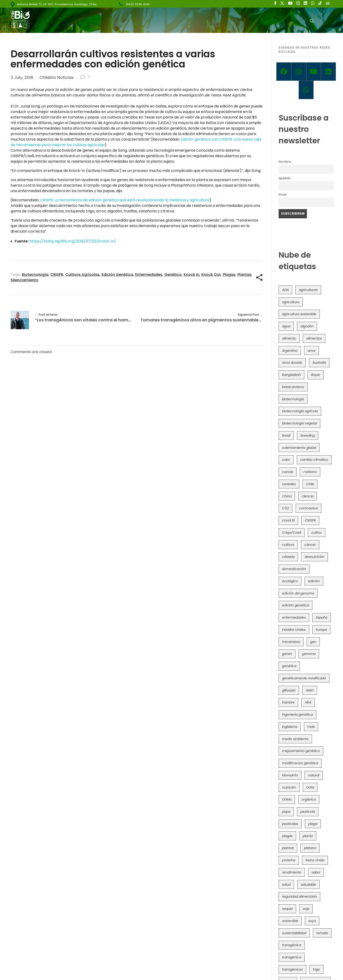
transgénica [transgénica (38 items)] (292, 945)
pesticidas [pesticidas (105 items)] (290, 824)
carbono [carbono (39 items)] (310, 472)
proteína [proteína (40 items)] (289, 860)
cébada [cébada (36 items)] (288, 557)
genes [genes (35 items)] (287, 654)
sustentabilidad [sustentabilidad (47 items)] (294, 933)
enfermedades (149, 275)
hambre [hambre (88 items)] (288, 702)
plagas (229, 275)
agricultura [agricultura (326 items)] (291, 302)
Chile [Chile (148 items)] (310, 484)
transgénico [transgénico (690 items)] (292, 957)
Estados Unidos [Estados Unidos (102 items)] (294, 630)
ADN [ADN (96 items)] (285, 290)
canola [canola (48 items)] (288, 472)
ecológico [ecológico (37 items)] (290, 581)
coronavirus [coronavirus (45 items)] (309, 508)
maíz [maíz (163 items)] (311, 727)
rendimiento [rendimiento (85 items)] (292, 872)
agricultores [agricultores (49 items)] (308, 290)
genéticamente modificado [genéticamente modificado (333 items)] (304, 678)
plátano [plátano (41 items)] (310, 848)
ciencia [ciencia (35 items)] (307, 496)
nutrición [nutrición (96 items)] (289, 787)
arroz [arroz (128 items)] (312, 351)
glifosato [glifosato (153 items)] (289, 690)
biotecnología (35, 275)
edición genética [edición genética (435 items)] (296, 605)
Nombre (285, 162)
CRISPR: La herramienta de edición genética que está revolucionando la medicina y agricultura (125, 200)
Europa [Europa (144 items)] (321, 630)
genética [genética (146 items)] (289, 666)
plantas (244, 275)
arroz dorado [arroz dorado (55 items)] (292, 363)
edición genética (117, 275)
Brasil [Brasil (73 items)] (286, 435)
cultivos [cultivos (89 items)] (288, 545)
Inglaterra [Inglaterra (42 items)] (290, 727)
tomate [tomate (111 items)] (322, 933)
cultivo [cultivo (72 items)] (317, 533)
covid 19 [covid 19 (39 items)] (288, 520)
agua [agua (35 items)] (286, 326)
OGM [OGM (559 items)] (310, 787)
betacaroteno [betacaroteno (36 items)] (293, 387)
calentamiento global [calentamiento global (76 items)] (299, 448)
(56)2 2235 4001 (138, 4)
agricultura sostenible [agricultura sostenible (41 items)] (299, 314)
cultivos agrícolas (82, 275)
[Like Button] (83, 77)
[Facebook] (284, 72)
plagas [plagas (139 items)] (287, 836)
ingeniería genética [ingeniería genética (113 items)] (297, 715)
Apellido (285, 178)
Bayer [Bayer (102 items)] (316, 375)
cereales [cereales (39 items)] (289, 484)
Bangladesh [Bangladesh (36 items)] (292, 375)
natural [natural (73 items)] (314, 775)
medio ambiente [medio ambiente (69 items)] (295, 739)
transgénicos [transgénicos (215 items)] (292, 969)
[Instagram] (299, 72)
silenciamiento (24, 280)
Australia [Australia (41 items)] (319, 363)
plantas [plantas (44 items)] (288, 848)
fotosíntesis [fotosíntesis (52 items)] (291, 642)
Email (283, 195)
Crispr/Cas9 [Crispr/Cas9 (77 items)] (292, 533)
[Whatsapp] (306, 90)
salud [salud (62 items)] (286, 885)
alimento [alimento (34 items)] (289, 338)
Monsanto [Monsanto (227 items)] (290, 775)
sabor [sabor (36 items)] (316, 872)
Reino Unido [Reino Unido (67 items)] (315, 860)
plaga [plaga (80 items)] (313, 824)
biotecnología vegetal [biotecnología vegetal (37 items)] (299, 423)
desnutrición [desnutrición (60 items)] (314, 557)
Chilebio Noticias (57, 77)
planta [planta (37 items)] (308, 836)
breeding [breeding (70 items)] (308, 435)
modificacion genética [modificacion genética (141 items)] (300, 763)
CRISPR (57, 275)
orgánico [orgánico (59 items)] (309, 799)
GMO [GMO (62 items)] (310, 690)
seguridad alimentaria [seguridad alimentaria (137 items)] (299, 896)
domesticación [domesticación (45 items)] (294, 569)
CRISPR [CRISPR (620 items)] (310, 520)
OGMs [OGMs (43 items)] (287, 799)
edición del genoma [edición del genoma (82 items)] (298, 593)
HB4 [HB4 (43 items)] (308, 702)
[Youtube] (314, 72)
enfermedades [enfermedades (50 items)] (294, 617)
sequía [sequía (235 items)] (287, 909)
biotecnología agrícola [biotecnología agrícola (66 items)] (300, 411)
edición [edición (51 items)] (314, 581)
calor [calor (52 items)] (286, 460)
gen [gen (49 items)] (313, 642)
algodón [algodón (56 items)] (307, 326)
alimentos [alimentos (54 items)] (314, 338)
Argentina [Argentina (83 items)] (290, 351)
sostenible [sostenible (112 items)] (290, 921)
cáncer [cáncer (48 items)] (310, 545)
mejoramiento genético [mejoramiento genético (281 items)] (301, 751)
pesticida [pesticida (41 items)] (308, 812)
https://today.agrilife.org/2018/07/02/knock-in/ (73, 241)
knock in (192, 275)
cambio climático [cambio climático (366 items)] (314, 460)
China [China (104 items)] (287, 496)
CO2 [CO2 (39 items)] (286, 508)
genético (173, 275)
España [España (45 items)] (322, 617)
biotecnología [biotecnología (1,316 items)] (293, 399)
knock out (211, 275)
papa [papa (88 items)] (286, 812)
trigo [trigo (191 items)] (316, 969)
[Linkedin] (328, 72)
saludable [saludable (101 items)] (308, 885)
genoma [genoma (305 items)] (309, 654)
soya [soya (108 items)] (312, 921)
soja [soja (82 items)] (306, 909)
